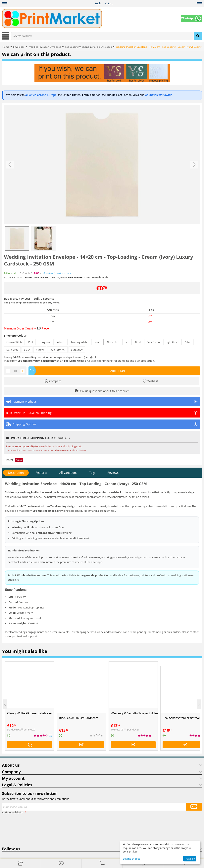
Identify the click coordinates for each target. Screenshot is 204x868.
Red (127, 342)
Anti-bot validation (13, 812)
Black (27, 350)
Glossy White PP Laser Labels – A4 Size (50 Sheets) (31, 713)
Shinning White (79, 342)
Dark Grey (12, 350)
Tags (92, 473)
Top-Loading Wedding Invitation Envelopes (88, 47)
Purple (40, 350)
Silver (188, 342)
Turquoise (45, 342)
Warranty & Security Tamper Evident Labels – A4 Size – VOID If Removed (134, 713)
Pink (31, 342)
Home (6, 47)
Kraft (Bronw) (57, 350)
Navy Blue (113, 342)
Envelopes (19, 47)
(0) (49, 273)
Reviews (113, 473)
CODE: (8, 278)
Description (16, 473)
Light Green (172, 342)
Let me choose (132, 859)
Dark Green (153, 342)
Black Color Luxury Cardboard (79, 718)
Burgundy (77, 350)
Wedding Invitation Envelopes (45, 47)
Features (42, 473)
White (60, 342)
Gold (138, 342)
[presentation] (18, 829)
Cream (97, 342)
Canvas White (14, 342)
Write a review (65, 273)
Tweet (10, 460)
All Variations (68, 473)
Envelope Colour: (16, 336)
